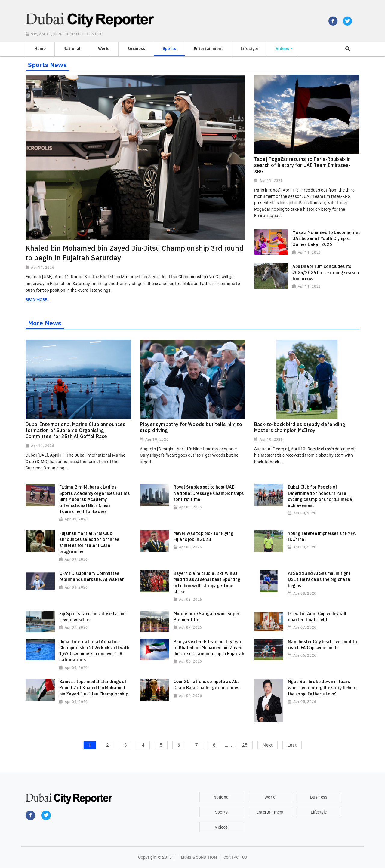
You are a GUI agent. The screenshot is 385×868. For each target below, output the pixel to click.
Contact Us (235, 857)
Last (292, 745)
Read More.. (37, 300)
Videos (221, 827)
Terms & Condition (198, 857)
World (270, 797)
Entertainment (270, 812)
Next (268, 745)
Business (319, 797)
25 (245, 745)
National (221, 797)
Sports (221, 812)
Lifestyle (319, 812)
